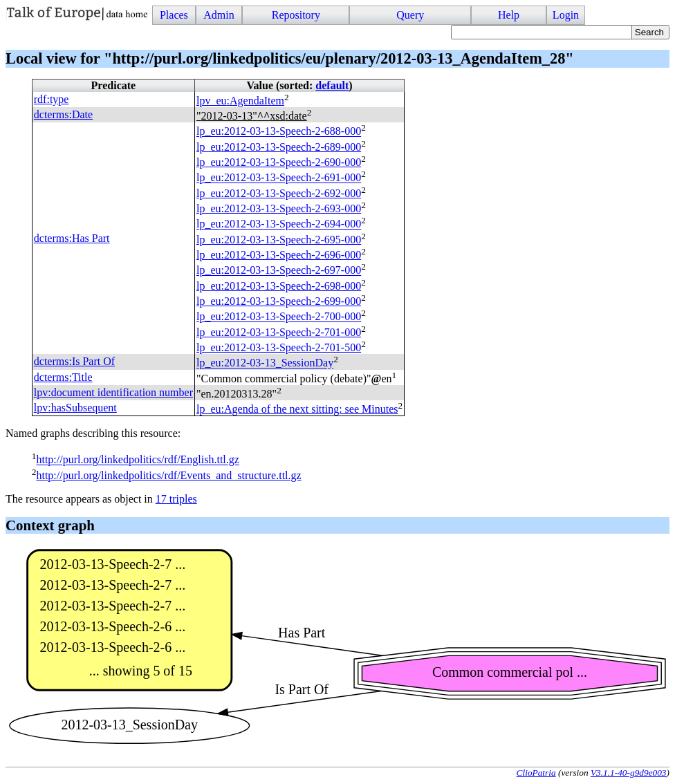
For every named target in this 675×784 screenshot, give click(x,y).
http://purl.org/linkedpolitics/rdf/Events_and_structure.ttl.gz (168, 475)
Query (410, 15)
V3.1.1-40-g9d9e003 (629, 773)
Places (174, 15)
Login (566, 15)
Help (509, 15)
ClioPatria (536, 773)
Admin (219, 15)
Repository (296, 15)
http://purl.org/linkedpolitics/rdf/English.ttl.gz (137, 460)
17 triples (176, 499)
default (332, 85)
